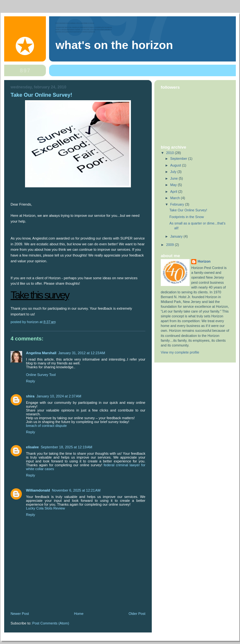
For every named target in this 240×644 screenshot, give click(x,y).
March (176, 198)
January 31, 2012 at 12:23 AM (82, 353)
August (176, 165)
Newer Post (20, 614)
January (177, 236)
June (175, 178)
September (179, 159)
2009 (171, 245)
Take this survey (40, 295)
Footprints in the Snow (187, 217)
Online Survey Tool (41, 375)
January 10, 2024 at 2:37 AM (59, 396)
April (174, 192)
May (174, 185)
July (174, 172)
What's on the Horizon (114, 45)
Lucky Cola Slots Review (46, 508)
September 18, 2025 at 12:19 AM (67, 447)
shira (30, 396)
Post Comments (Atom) (51, 623)
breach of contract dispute (46, 426)
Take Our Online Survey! (188, 210)
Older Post (137, 614)
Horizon (204, 261)
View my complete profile (180, 352)
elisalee (32, 447)
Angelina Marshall (41, 353)
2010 (171, 153)
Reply (30, 381)
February (178, 204)
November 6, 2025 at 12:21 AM (76, 490)
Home (79, 614)
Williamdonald (38, 490)
